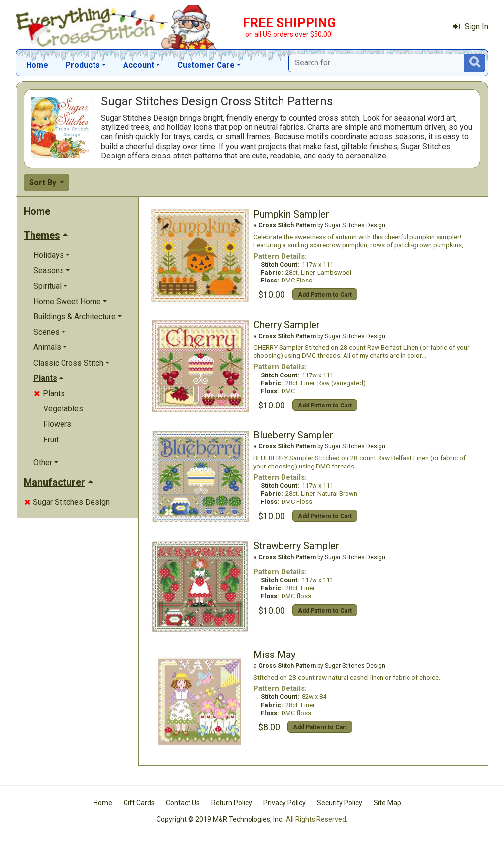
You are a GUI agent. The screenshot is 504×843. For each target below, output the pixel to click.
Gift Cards (139, 803)
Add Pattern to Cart (325, 295)
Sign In (471, 26)
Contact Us (183, 803)
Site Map (387, 803)
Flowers (57, 424)
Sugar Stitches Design (67, 502)
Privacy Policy (284, 803)
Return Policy (232, 803)
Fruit (51, 440)
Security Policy (340, 803)
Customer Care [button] (206, 65)
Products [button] (83, 65)
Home (37, 65)
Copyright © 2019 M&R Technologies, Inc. (220, 819)
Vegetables (63, 409)
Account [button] (139, 65)
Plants (49, 393)
